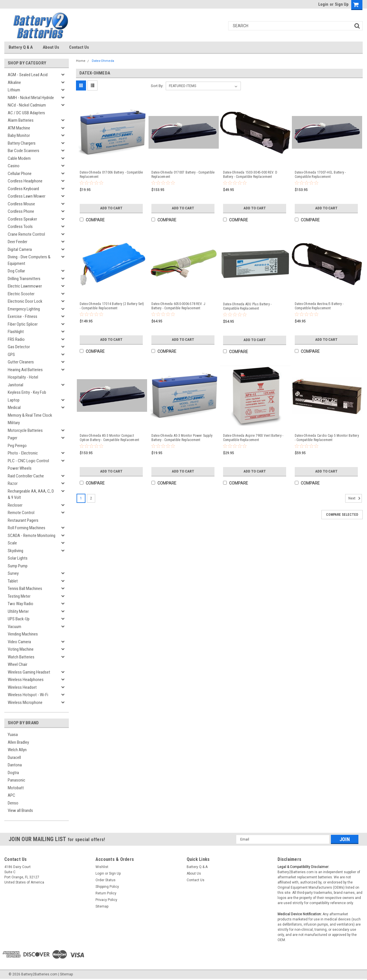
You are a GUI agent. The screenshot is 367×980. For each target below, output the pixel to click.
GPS (11, 355)
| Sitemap (66, 974)
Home (81, 61)
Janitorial (15, 385)
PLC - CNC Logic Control (28, 461)
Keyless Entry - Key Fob (27, 392)
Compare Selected (342, 515)
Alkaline (14, 82)
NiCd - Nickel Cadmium (27, 105)
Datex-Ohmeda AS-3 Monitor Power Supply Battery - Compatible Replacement (182, 438)
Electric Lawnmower (25, 286)
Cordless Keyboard (23, 189)
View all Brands (20, 810)
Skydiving (15, 551)
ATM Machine (19, 128)
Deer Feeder (17, 242)
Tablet (13, 581)
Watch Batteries (21, 657)
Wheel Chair (17, 664)
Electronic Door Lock (25, 301)
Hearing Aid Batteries (25, 370)
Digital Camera (20, 249)
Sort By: (157, 86)
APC (11, 795)
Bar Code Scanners (24, 151)
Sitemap (102, 906)
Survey (13, 573)
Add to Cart (111, 208)
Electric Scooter (21, 294)
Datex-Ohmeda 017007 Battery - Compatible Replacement (183, 175)
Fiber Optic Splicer (23, 324)
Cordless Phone (21, 211)
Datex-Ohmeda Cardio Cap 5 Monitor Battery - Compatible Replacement (327, 438)
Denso (13, 803)
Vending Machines (23, 634)
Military (14, 423)
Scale (12, 543)
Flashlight (16, 332)
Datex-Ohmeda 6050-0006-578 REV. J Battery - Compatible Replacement (178, 306)
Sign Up (342, 4)
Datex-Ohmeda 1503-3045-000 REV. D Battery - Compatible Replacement (250, 175)
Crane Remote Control (26, 234)
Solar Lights (18, 558)
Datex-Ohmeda (103, 61)
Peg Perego (17, 446)
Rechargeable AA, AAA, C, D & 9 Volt (31, 494)
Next (355, 498)
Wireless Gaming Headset (29, 672)
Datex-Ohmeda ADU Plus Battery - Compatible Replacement (247, 306)
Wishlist (102, 867)
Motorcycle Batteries (25, 430)
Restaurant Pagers (23, 520)
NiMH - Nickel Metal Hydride (31, 98)
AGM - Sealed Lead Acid (28, 75)
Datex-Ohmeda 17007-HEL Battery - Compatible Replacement (320, 175)
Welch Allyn (17, 750)
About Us (51, 47)
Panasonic (16, 780)
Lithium (14, 90)
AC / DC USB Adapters (26, 113)
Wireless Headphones (26, 680)
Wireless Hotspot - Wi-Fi (28, 695)
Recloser (15, 505)
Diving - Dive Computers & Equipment (29, 260)
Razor (13, 483)
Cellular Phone (20, 174)
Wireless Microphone (25, 702)
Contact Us (79, 47)
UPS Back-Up (19, 619)
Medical (14, 408)
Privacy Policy (106, 900)
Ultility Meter (18, 611)
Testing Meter (19, 596)
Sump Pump (18, 566)
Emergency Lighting (24, 309)
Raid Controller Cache (26, 476)
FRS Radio (16, 339)
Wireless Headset (22, 687)
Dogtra (13, 773)
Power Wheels (20, 468)
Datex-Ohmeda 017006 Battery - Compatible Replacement (111, 175)
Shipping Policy (107, 887)
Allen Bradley (18, 742)
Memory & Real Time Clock (30, 415)
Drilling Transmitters (24, 279)
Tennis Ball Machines (25, 589)
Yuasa (13, 735)
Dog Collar (16, 271)
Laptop (14, 400)
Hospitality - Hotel (23, 377)
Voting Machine (21, 649)
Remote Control (21, 513)
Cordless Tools (20, 227)
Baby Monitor (19, 135)
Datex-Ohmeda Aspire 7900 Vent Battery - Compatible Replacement (253, 438)
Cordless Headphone (25, 181)
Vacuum (14, 627)
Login (323, 4)
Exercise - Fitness (23, 316)
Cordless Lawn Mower (27, 196)
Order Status (106, 880)
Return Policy (106, 893)
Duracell (14, 757)
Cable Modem (19, 158)
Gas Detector (19, 347)
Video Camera (19, 642)
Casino (14, 166)
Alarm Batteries (21, 120)
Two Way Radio (21, 604)
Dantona (15, 765)
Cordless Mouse (21, 204)
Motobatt (16, 788)
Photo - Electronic (23, 453)
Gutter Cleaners (21, 362)
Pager (12, 438)
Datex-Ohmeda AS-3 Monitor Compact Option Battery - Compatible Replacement (110, 438)
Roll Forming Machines (27, 528)
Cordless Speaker (22, 219)
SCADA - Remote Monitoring (32, 536)
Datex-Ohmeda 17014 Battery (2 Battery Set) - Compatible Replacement (112, 306)
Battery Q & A (21, 47)
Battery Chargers (22, 143)
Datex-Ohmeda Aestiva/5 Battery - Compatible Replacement (319, 306)
